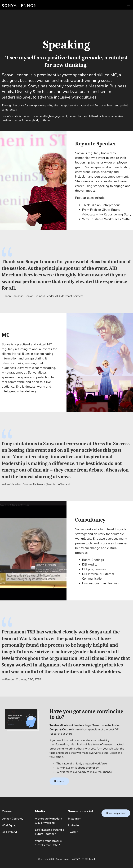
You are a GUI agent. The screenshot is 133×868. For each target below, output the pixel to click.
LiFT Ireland (9, 832)
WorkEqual (9, 825)
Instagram (75, 819)
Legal (92, 859)
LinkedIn (74, 825)
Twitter (73, 832)
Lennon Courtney (12, 819)
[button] (128, 5)
